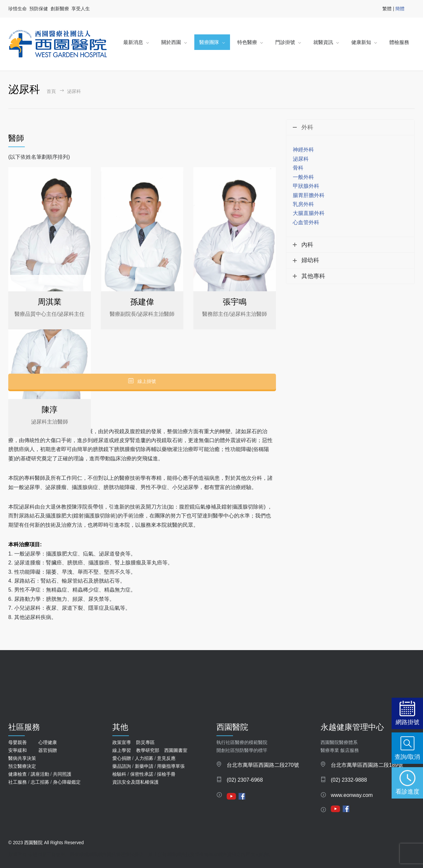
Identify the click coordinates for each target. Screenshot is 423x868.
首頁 (51, 91)
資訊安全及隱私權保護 (135, 782)
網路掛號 (407, 722)
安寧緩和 (18, 750)
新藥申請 (144, 766)
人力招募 (144, 758)
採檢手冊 (166, 774)
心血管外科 (306, 222)
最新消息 (133, 42)
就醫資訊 (323, 42)
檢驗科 (119, 774)
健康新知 (361, 42)
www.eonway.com (352, 795)
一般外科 (303, 177)
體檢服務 (399, 42)
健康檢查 (18, 774)
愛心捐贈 (122, 758)
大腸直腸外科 (309, 213)
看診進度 (407, 791)
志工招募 (40, 782)
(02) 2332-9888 (349, 780)
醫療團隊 (209, 42)
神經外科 (303, 150)
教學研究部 (148, 750)
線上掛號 (142, 381)
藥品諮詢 (122, 766)
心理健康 (48, 742)
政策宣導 (122, 742)
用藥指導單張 (171, 766)
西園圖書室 (176, 750)
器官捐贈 (48, 750)
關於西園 (171, 42)
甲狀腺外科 (306, 186)
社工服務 (18, 782)
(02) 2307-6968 (245, 780)
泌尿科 (301, 159)
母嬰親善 (18, 742)
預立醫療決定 (22, 766)
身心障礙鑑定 (67, 782)
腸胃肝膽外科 (309, 195)
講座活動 (40, 774)
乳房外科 (303, 204)
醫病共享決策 (22, 758)
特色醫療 (247, 42)
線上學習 (122, 750)
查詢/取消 (407, 757)
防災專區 (145, 742)
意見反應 (166, 758)
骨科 (298, 168)
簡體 (400, 9)
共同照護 (62, 774)
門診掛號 (285, 42)
